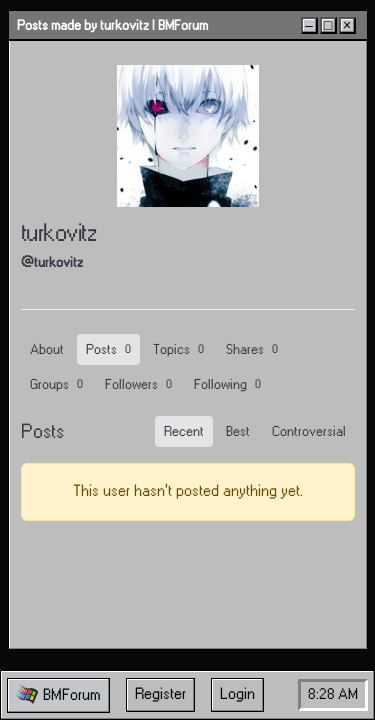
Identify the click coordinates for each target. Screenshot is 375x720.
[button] (58, 695)
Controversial (309, 431)
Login (237, 694)
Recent (184, 431)
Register (160, 694)
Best (238, 431)
